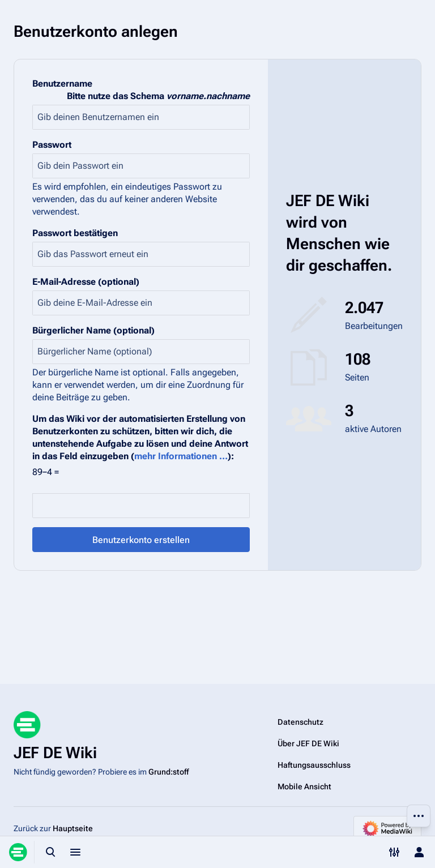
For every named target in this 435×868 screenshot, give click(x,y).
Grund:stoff (169, 772)
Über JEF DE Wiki (308, 743)
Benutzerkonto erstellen (141, 540)
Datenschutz (300, 722)
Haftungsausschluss (314, 765)
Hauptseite (73, 828)
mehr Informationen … (181, 456)
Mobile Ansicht (304, 786)
